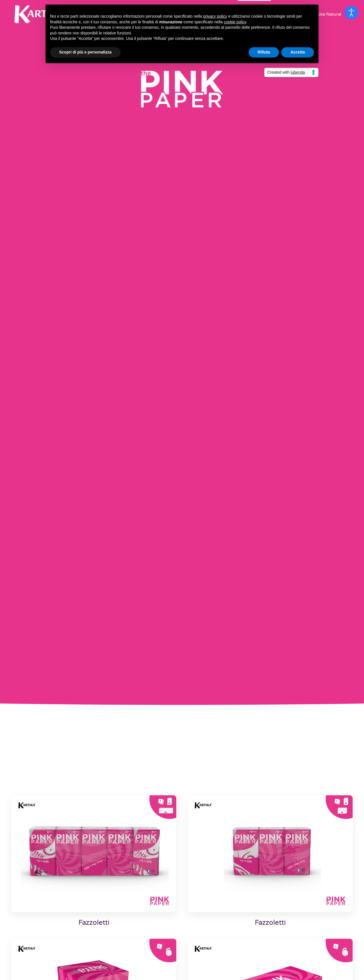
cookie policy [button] (235, 22)
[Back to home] (40, 14)
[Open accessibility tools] (351, 13)
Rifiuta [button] (264, 52)
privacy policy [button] (215, 16)
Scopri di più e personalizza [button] (85, 52)
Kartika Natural (326, 14)
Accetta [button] (298, 52)
